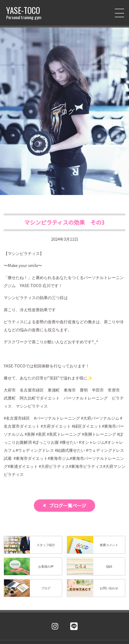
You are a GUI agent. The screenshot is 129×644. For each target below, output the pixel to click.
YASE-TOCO (24, 13)
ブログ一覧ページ (68, 505)
